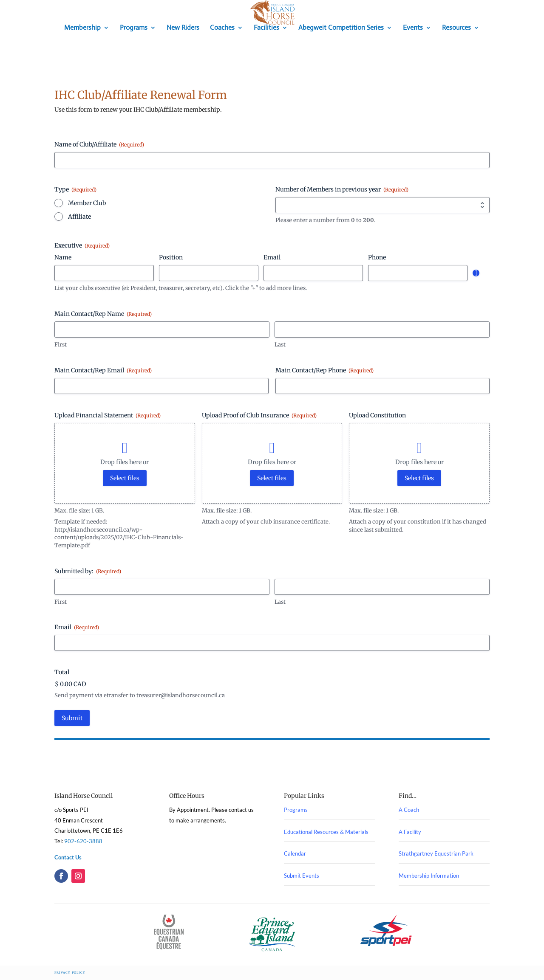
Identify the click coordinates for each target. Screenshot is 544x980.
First (61, 345)
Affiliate (79, 217)
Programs (134, 28)
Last (280, 345)
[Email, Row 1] (313, 273)
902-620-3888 (83, 841)
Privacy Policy (70, 973)
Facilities (266, 28)
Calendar (295, 853)
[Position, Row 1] (209, 273)
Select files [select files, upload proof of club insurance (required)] (272, 478)
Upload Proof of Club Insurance (259, 415)
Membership (82, 28)
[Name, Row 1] (104, 273)
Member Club (87, 203)
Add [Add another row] (476, 273)
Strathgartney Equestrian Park (436, 853)
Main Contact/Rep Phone (324, 370)
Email (77, 627)
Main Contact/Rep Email (103, 370)
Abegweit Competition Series (341, 28)
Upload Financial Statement (108, 415)
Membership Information (429, 876)
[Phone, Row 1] (418, 273)
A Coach (409, 810)
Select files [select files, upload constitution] (419, 478)
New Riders (183, 28)
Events (413, 28)
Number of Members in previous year (342, 189)
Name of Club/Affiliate (99, 144)
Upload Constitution (377, 415)
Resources (456, 28)
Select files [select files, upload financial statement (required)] (125, 478)
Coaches (222, 28)
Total (62, 672)
